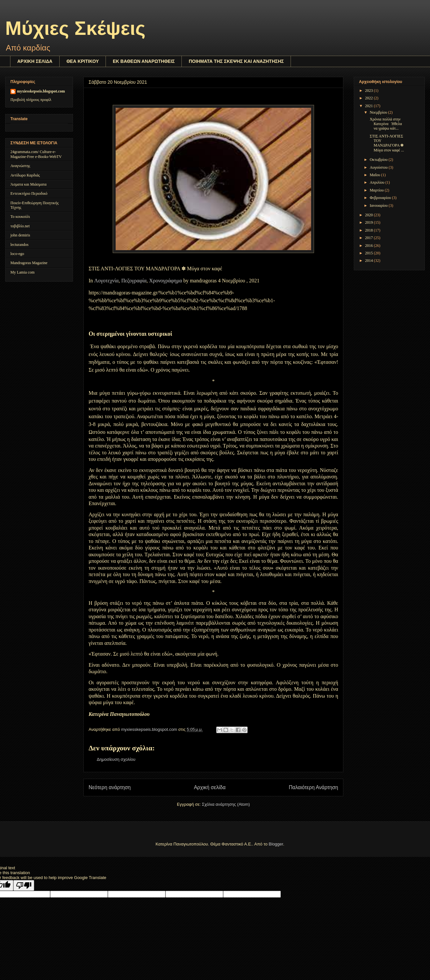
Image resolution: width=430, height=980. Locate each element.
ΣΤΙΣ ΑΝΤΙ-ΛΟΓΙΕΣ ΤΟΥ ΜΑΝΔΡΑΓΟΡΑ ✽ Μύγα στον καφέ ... (386, 143)
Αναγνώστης (20, 166)
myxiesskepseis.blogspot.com (41, 91)
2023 (370, 91)
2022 (370, 98)
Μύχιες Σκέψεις (75, 28)
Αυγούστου (379, 167)
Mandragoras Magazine (29, 263)
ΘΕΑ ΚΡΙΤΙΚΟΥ (83, 61)
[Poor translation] (24, 885)
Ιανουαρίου (379, 206)
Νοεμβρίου (379, 112)
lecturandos (19, 245)
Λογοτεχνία (106, 281)
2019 (370, 222)
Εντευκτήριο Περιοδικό (29, 193)
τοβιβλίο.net (20, 226)
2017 (370, 238)
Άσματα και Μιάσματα (29, 184)
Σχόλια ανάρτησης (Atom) (226, 804)
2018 (370, 230)
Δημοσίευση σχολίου (116, 759)
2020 (370, 215)
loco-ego (17, 254)
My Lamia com (22, 272)
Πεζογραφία (134, 281)
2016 (370, 246)
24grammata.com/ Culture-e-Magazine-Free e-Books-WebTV (36, 154)
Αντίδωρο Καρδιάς (25, 175)
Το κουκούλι (20, 217)
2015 (370, 253)
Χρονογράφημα (166, 281)
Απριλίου (378, 182)
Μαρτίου (377, 190)
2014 (370, 261)
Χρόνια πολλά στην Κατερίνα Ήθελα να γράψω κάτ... (385, 124)
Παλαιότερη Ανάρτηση (313, 787)
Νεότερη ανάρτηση (110, 787)
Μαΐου (375, 175)
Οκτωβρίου (379, 160)
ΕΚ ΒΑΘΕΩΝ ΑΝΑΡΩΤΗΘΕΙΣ (144, 61)
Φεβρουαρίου (381, 198)
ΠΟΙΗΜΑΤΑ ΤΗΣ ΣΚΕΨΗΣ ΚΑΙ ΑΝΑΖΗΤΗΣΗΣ (236, 61)
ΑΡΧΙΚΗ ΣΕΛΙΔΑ (35, 61)
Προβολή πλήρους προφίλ (31, 100)
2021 (370, 106)
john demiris (20, 235)
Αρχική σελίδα (210, 787)
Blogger (276, 844)
